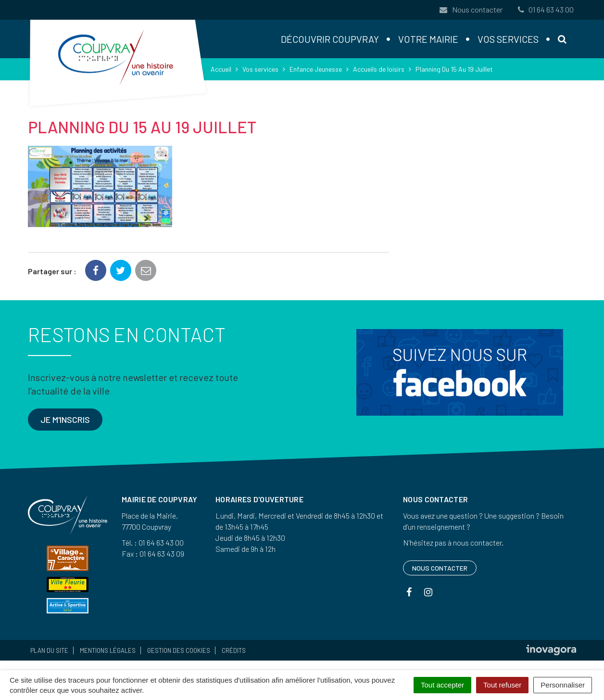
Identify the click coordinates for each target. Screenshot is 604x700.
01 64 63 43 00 (545, 9)
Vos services (508, 39)
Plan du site (49, 650)
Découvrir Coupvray (330, 39)
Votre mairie (428, 39)
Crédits (234, 650)
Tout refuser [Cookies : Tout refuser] (502, 685)
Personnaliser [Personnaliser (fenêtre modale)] (563, 685)
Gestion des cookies (179, 650)
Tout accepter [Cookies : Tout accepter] (442, 685)
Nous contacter (471, 9)
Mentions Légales (108, 650)
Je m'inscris (65, 420)
